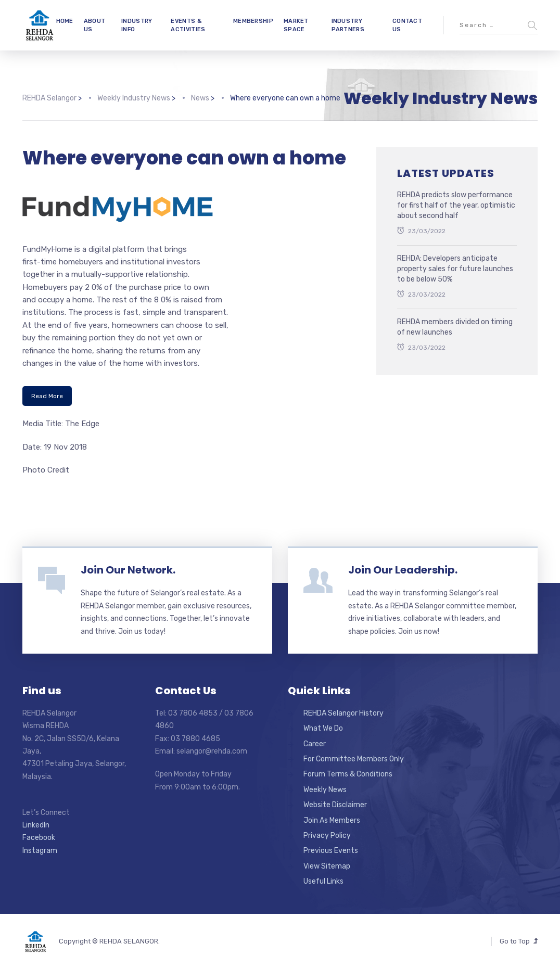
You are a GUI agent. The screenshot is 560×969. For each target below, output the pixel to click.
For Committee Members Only (354, 759)
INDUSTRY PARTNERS (348, 25)
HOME (65, 21)
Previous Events (331, 851)
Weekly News (325, 790)
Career (315, 744)
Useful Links (323, 881)
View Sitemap (327, 866)
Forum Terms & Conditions (348, 774)
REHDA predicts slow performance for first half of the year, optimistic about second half (456, 205)
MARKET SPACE (296, 25)
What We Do (323, 728)
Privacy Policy (327, 836)
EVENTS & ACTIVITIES (188, 25)
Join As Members (332, 820)
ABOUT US (95, 25)
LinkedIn (36, 825)
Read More (47, 396)
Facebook (39, 838)
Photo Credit (46, 470)
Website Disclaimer (335, 805)
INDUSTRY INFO (137, 25)
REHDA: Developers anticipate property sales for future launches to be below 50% (455, 269)
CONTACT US (407, 25)
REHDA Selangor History (343, 713)
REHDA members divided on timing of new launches (455, 327)
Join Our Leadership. (403, 570)
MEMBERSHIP (253, 21)
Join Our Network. (128, 570)
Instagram (40, 851)
